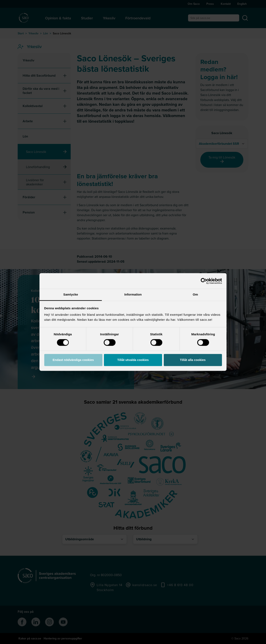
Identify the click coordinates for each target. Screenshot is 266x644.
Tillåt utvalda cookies (133, 360)
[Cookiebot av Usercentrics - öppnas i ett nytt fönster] (204, 281)
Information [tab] (133, 294)
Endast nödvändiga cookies (73, 360)
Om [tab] (195, 294)
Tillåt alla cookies (193, 360)
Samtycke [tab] (71, 294)
